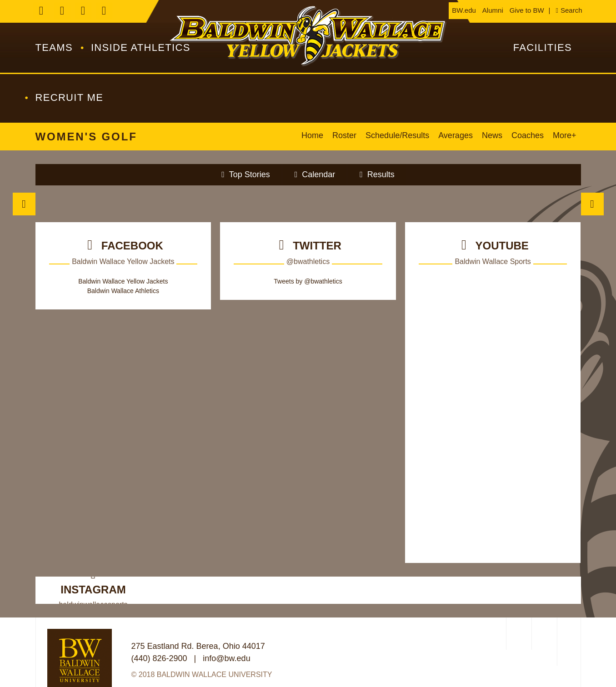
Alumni (493, 10)
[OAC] (518, 634)
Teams (54, 47)
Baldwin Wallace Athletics (308, 36)
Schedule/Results (397, 135)
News (492, 135)
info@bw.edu (226, 658)
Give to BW (527, 10)
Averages (456, 135)
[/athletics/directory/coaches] (418, 204)
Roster (344, 135)
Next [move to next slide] (592, 204)
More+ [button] (565, 135)
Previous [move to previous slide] (24, 204)
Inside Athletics (141, 47)
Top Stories (250, 174)
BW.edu (464, 10)
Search (571, 10)
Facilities (543, 47)
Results (381, 174)
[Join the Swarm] (198, 204)
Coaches (528, 135)
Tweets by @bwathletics (308, 281)
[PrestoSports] (569, 642)
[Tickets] (88, 204)
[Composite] (308, 204)
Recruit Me (70, 97)
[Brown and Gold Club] (529, 204)
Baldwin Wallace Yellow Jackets (123, 281)
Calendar (318, 174)
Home (312, 135)
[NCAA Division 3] (543, 634)
